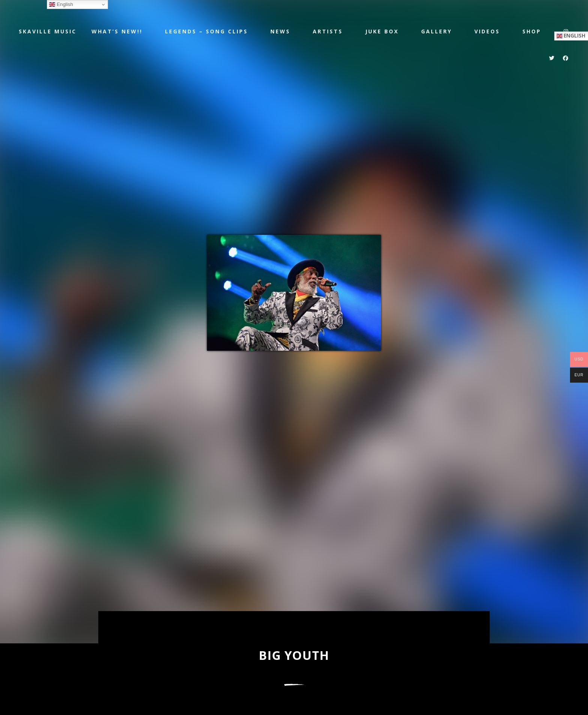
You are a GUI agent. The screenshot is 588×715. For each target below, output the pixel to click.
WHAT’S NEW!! (117, 31)
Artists (328, 31)
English (61, 5)
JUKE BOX (382, 31)
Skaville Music (48, 31)
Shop (532, 31)
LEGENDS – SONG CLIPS (206, 31)
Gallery (436, 31)
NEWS (280, 31)
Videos (487, 31)
